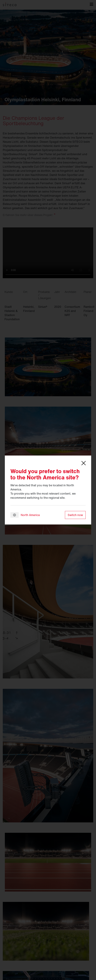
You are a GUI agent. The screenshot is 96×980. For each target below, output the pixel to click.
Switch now (75, 515)
